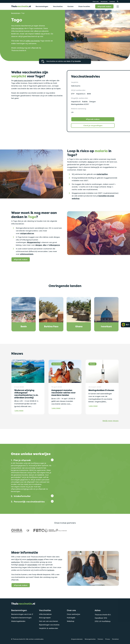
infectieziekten (17, 28)
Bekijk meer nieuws (111, 430)
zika (45, 254)
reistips (21, 574)
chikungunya (54, 254)
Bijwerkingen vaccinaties (49, 634)
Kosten (70, 6)
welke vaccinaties (33, 41)
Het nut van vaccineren (48, 630)
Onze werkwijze (73, 623)
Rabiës (85, 102)
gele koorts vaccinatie (23, 80)
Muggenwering (33, 251)
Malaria (91, 171)
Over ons (96, 1)
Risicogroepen (45, 627)
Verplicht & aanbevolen (49, 637)
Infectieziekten (45, 623)
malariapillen (102, 183)
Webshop (71, 630)
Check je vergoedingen (93, 125)
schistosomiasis (27, 263)
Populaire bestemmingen (21, 627)
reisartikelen (32, 574)
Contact (112, 1)
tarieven (51, 579)
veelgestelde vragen (35, 568)
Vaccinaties (58, 6)
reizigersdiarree (27, 242)
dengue (39, 254)
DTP (73, 94)
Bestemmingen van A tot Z (22, 623)
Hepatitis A (81, 94)
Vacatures (104, 1)
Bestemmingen (42, 6)
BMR (89, 94)
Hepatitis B (76, 102)
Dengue (92, 102)
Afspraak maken (104, 6)
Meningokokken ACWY (80, 104)
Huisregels (71, 627)
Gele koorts (76, 86)
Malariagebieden (18, 630)
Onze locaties (84, 6)
